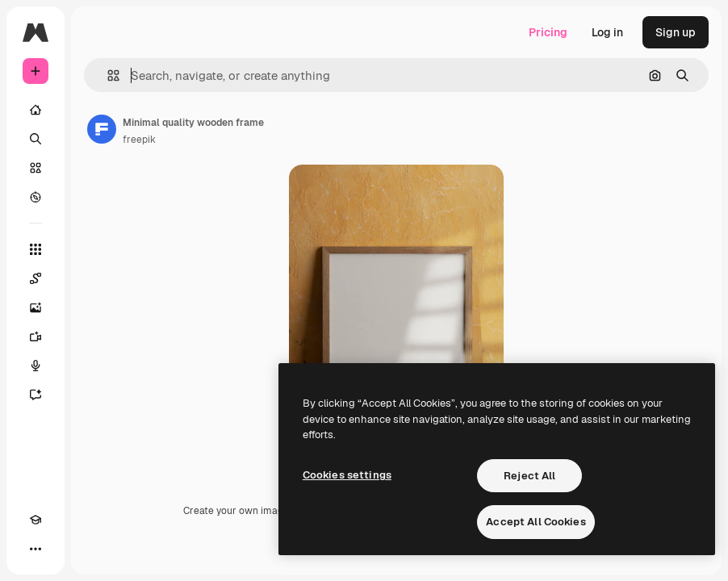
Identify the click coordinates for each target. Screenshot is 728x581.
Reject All (529, 476)
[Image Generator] (36, 307)
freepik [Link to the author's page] (139, 140)
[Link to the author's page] (102, 129)
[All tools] (36, 249)
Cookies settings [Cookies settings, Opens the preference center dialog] (347, 475)
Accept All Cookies (536, 522)
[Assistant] (36, 395)
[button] (107, 75)
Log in (607, 32)
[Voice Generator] (36, 366)
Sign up (676, 32)
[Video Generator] (36, 336)
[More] (36, 549)
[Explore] (36, 197)
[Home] (36, 110)
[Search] (36, 139)
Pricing (548, 32)
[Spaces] (36, 278)
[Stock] (36, 168)
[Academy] (36, 520)
